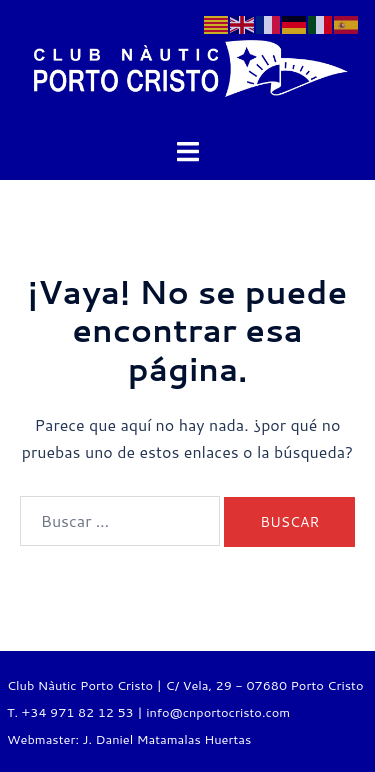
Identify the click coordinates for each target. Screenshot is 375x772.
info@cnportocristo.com (218, 712)
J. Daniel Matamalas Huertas (166, 739)
